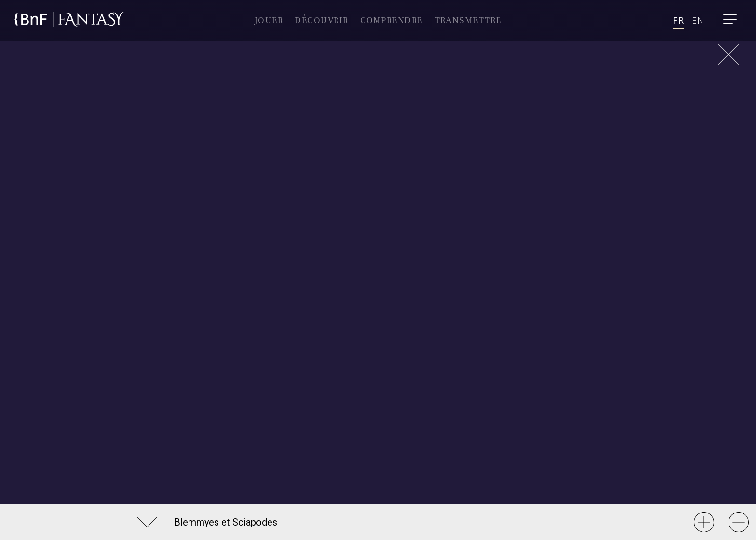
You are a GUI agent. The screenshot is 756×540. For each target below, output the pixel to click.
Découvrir (322, 20)
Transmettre (468, 20)
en (698, 20)
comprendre (391, 20)
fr (678, 20)
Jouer (269, 20)
